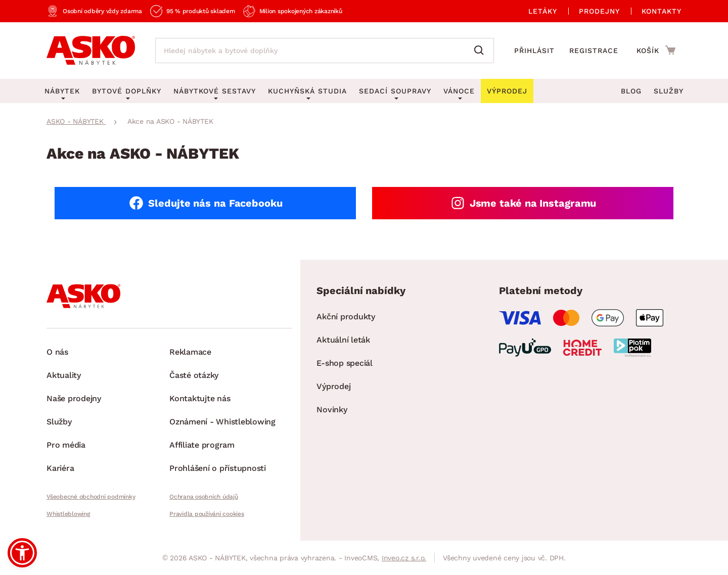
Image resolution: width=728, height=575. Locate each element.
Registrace (594, 51)
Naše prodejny (74, 398)
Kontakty (662, 11)
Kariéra (60, 468)
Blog (631, 91)
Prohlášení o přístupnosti (218, 468)
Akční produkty (346, 317)
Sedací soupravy (395, 91)
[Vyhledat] (481, 51)
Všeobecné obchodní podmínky (91, 497)
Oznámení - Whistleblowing (222, 422)
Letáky (543, 11)
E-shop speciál (345, 363)
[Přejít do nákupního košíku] (656, 50)
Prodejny (599, 11)
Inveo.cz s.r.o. (404, 558)
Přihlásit (534, 51)
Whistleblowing (68, 514)
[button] (22, 553)
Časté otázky (194, 375)
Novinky (332, 410)
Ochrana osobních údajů (204, 497)
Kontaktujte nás (200, 398)
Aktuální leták (343, 340)
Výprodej (333, 386)
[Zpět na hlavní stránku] (91, 51)
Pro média (66, 445)
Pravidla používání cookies (207, 514)
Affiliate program (202, 445)
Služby (669, 91)
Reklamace (190, 352)
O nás (57, 352)
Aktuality (64, 375)
